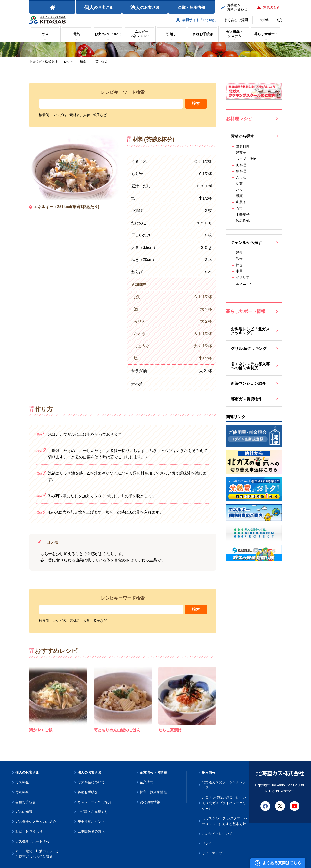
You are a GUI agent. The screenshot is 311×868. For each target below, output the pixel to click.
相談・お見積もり (29, 831)
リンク (207, 843)
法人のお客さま (89, 772)
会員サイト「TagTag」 (197, 20)
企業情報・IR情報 (153, 772)
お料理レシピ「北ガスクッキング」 (250, 331)
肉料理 (241, 165)
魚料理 (241, 171)
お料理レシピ (239, 119)
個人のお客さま (27, 772)
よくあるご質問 (236, 20)
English (263, 20)
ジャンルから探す (246, 243)
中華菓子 (243, 215)
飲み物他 (243, 221)
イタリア (243, 277)
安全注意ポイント (91, 822)
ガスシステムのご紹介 (95, 802)
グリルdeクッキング (249, 348)
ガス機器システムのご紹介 (36, 822)
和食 (239, 259)
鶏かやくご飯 (41, 730)
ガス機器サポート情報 (32, 841)
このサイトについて (217, 834)
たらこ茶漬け (170, 730)
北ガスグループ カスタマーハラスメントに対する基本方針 (225, 821)
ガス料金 (22, 782)
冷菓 (239, 184)
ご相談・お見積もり (93, 812)
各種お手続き (26, 802)
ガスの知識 (24, 812)
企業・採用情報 (191, 7)
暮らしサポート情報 (246, 311)
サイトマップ (212, 853)
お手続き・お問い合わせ (234, 7)
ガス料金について (91, 782)
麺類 (239, 196)
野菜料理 (243, 146)
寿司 (239, 208)
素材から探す (242, 136)
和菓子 (241, 202)
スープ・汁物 (246, 159)
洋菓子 (241, 153)
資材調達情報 (150, 802)
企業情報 (147, 782)
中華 (239, 271)
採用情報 (209, 772)
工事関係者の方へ (91, 831)
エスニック (244, 284)
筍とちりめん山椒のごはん (117, 730)
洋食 (239, 253)
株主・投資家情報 (153, 792)
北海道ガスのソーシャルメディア (224, 785)
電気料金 (22, 792)
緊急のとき (269, 7)
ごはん (241, 177)
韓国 (239, 265)
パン (239, 190)
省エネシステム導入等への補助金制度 (250, 366)
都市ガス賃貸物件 (246, 399)
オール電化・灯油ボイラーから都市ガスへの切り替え (37, 854)
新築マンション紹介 (248, 383)
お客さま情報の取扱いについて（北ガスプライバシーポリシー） (224, 803)
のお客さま (99, 8)
